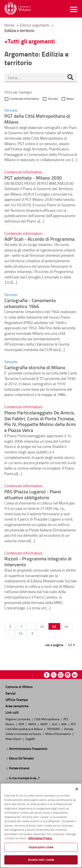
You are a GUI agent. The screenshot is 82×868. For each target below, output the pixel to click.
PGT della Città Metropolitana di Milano (37, 119)
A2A (55, 724)
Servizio (53, 99)
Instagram (68, 675)
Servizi (10, 693)
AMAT (44, 724)
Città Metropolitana (47, 719)
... (31, 626)
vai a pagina (54, 645)
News (70, 99)
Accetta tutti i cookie (41, 860)
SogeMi (30, 739)
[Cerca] (70, 78)
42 (42, 626)
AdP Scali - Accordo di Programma (39, 239)
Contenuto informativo (24, 99)
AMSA (32, 724)
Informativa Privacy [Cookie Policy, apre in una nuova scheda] (40, 838)
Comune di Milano (19, 687)
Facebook (47, 675)
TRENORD (54, 729)
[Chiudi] (77, 789)
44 (66, 626)
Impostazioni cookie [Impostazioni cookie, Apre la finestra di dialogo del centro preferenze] (41, 847)
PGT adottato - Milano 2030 (33, 178)
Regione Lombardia (18, 719)
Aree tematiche (17, 706)
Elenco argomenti (35, 25)
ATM (22, 724)
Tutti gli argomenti (31, 41)
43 (54, 626)
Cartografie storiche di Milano (35, 367)
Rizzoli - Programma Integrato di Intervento (38, 561)
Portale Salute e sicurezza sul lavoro (39, 731)
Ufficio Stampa (17, 700)
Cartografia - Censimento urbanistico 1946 (30, 303)
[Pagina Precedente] (10, 626)
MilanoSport (14, 739)
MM (64, 724)
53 (21, 633)
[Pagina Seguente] (32, 633)
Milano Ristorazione (58, 734)
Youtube (61, 675)
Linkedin (75, 675)
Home (9, 25)
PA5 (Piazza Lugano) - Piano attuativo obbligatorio (33, 494)
